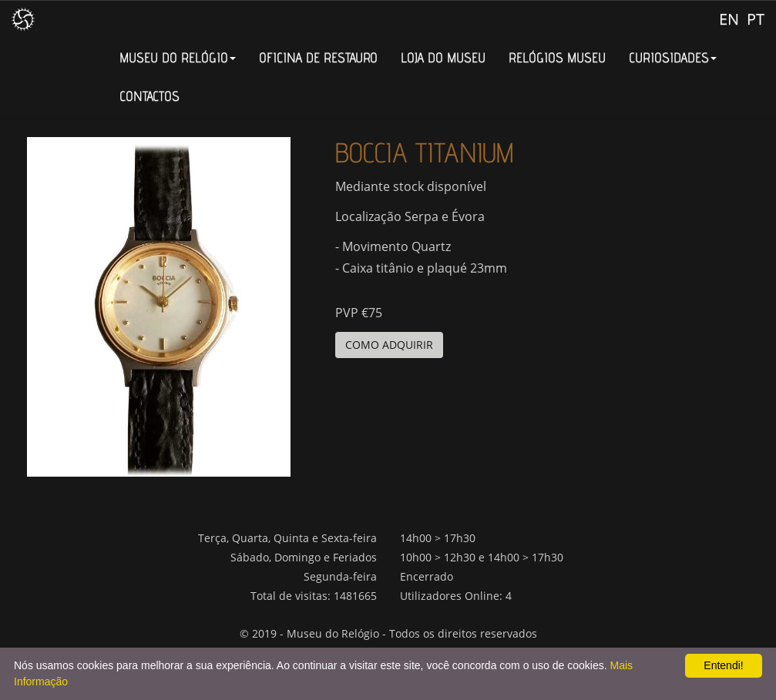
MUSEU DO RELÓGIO (178, 57)
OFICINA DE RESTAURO (318, 57)
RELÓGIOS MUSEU (557, 57)
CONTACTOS (149, 96)
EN (729, 19)
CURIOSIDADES (673, 57)
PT (756, 19)
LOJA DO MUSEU (443, 57)
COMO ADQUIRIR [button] (389, 345)
